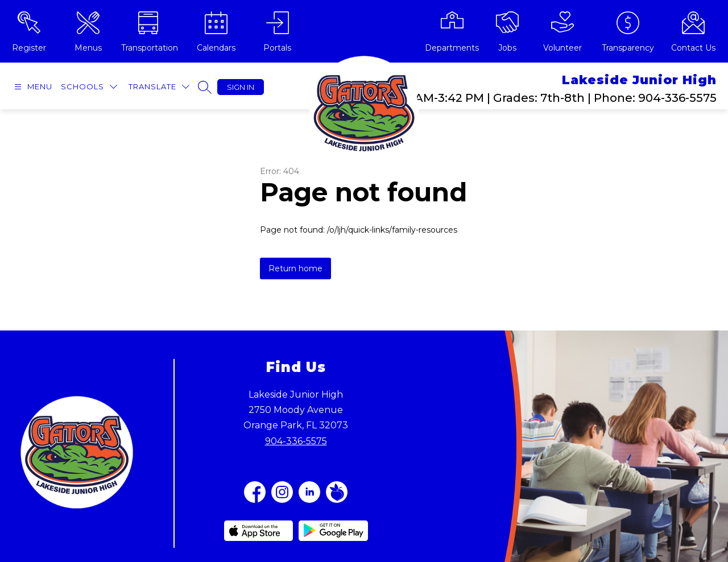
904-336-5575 (296, 441)
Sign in (241, 87)
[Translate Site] (159, 87)
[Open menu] (32, 87)
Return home (295, 268)
